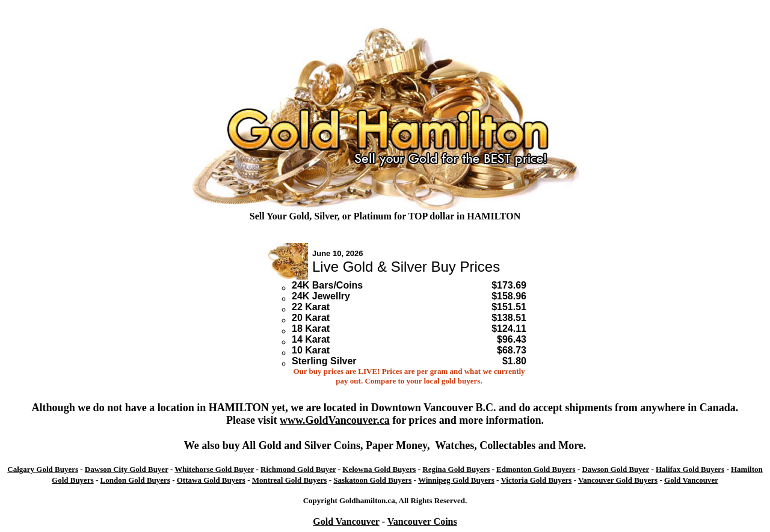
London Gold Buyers (135, 480)
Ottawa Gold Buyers (211, 480)
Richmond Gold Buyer (298, 469)
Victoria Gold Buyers (536, 480)
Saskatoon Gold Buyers (372, 480)
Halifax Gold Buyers (690, 469)
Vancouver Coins (422, 521)
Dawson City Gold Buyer (127, 469)
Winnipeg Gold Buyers (456, 480)
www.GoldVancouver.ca (335, 420)
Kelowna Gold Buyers (379, 469)
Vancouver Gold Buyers (618, 480)
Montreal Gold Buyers (290, 480)
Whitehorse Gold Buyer (214, 469)
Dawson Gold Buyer (615, 469)
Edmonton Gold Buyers (536, 469)
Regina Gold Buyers (456, 469)
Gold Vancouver (691, 480)
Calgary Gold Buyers (43, 469)
